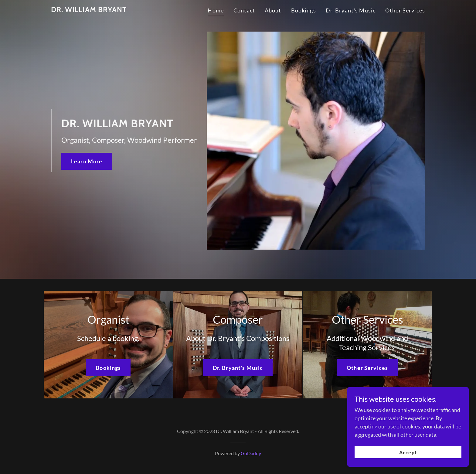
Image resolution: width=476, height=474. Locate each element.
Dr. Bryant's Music (238, 368)
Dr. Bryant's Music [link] (351, 10)
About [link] (273, 10)
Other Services (367, 368)
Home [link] (216, 10)
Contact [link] (244, 10)
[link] (89, 10)
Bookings (108, 368)
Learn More (87, 161)
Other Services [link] (405, 10)
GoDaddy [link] (251, 453)
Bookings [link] (304, 10)
